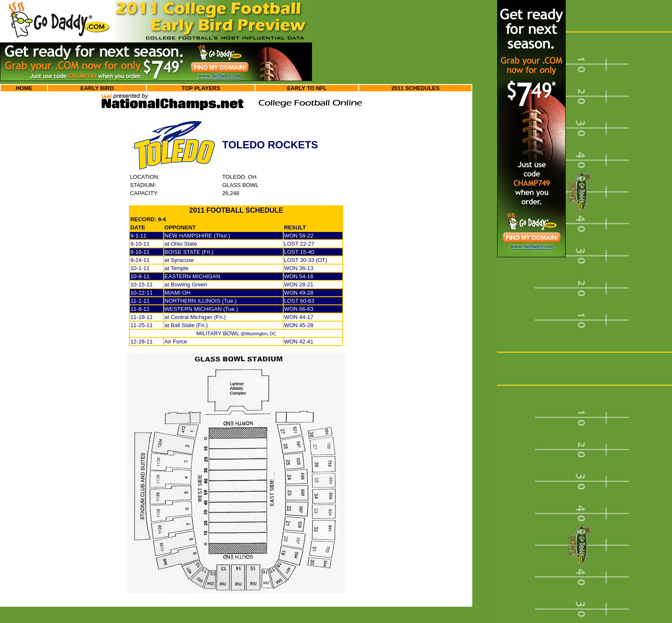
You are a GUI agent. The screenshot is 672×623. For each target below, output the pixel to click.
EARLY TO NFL (307, 88)
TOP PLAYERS (201, 88)
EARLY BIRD (97, 88)
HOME (24, 88)
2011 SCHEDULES (415, 88)
